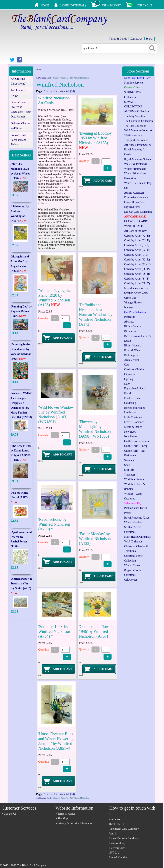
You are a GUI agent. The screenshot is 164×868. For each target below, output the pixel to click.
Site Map (63, 818)
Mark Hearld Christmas (137, 537)
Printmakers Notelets (136, 197)
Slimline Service (133, 83)
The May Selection (135, 116)
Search (149, 39)
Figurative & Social (135, 389)
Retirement (130, 455)
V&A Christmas (133, 542)
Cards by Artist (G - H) (137, 250)
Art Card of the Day (135, 231)
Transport (130, 475)
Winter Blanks (132, 565)
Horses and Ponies (134, 408)
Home (45, 6)
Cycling (129, 379)
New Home (131, 436)
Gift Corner (131, 580)
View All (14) (67, 91)
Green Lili (130, 298)
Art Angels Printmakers (137, 145)
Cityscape (130, 374)
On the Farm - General (137, 441)
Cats (127, 365)
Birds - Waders (132, 346)
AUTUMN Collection (136, 111)
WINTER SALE (133, 226)
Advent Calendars (134, 193)
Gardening (130, 403)
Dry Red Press (132, 207)
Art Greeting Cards (44, 78)
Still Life (129, 470)
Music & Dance (133, 427)
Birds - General (133, 326)
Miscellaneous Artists (136, 288)
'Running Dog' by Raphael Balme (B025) (21, 311)
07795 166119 (117, 824)
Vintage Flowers (133, 303)
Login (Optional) (73, 6)
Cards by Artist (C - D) (137, 240)
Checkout (145, 6)
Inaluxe (128, 307)
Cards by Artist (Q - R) (137, 274)
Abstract (129, 322)
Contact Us (136, 39)
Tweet (38, 69)
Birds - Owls (131, 331)
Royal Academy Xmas (137, 518)
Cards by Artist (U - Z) (62, 78)
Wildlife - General (134, 479)
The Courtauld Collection (138, 121)
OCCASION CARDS (136, 221)
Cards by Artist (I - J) (136, 255)
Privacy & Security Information (75, 823)
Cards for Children (135, 369)
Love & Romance (134, 422)
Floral (127, 393)
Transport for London (136, 140)
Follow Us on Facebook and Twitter (19, 140)
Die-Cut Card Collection (138, 212)
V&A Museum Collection (139, 130)
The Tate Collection (135, 126)
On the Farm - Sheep (136, 446)
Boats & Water (132, 350)
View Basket (111, 6)
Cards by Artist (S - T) (137, 279)
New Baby (130, 432)
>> (56, 91)
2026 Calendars (133, 135)
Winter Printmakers (135, 169)
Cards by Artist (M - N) (137, 264)
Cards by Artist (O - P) (137, 269)
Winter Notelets (133, 522)
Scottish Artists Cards (136, 293)
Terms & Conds (118, 39)
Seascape (129, 460)
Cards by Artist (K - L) (137, 260)
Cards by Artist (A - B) (137, 236)
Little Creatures (133, 417)
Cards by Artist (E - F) (137, 245)
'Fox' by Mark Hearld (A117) (19, 498)
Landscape (130, 412)
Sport (127, 465)
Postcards (130, 317)
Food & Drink (132, 398)
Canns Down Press (135, 202)
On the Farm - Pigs (135, 451)
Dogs (127, 384)
